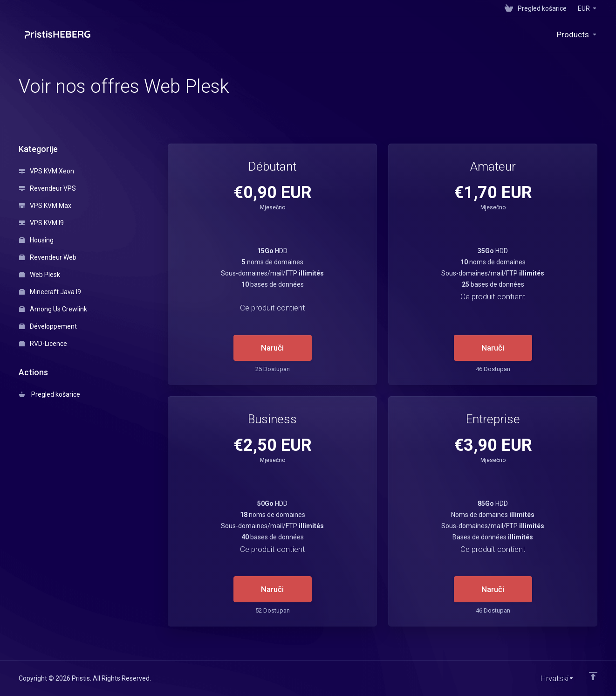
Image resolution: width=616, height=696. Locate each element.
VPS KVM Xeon (47, 171)
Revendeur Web (48, 257)
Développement (48, 326)
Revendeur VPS (48, 188)
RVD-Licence (43, 344)
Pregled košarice (50, 394)
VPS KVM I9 (41, 223)
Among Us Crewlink (53, 309)
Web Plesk (40, 275)
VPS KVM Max (45, 206)
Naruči (272, 348)
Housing (36, 240)
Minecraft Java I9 (50, 292)
